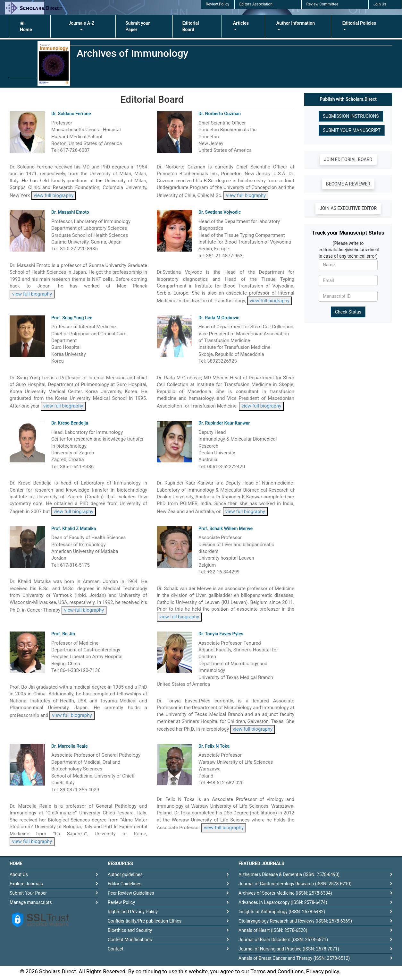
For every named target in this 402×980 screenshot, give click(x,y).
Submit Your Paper (28, 893)
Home (26, 26)
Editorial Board (191, 26)
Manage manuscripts (31, 902)
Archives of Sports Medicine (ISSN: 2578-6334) (285, 893)
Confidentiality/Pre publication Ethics (145, 921)
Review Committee (322, 4)
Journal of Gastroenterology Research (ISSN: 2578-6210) (295, 884)
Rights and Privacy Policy (133, 912)
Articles (241, 23)
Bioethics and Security (130, 930)
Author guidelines (125, 874)
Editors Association (256, 4)
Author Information (296, 23)
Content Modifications (130, 940)
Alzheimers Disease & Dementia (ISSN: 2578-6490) (289, 874)
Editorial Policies (359, 23)
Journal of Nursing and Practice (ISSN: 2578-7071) (289, 949)
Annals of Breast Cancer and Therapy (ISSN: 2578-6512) (294, 958)
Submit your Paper (138, 26)
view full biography (54, 195)
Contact (116, 949)
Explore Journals (26, 884)
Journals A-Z (81, 26)
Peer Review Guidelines (131, 893)
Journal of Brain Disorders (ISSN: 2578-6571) (283, 940)
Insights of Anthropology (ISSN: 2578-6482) (282, 912)
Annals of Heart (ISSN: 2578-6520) (273, 930)
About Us (19, 874)
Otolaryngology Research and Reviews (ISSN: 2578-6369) (295, 921)
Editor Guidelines (125, 884)
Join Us (380, 4)
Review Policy (218, 4)
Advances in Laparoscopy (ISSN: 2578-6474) (283, 902)
